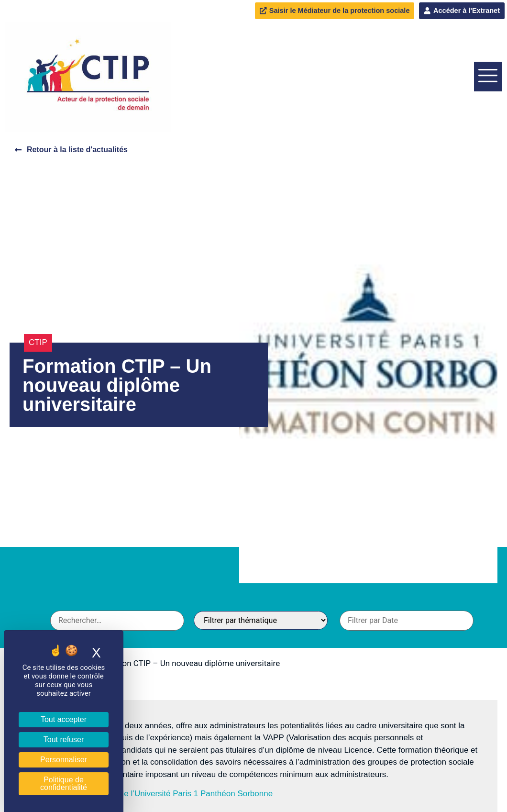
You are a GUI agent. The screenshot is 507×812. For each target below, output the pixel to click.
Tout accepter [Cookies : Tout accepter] (64, 719)
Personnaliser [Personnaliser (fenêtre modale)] (64, 760)
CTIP (38, 343)
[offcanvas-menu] (488, 77)
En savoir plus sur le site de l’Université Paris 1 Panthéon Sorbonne (151, 794)
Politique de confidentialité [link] (64, 784)
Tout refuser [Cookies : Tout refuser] (64, 740)
